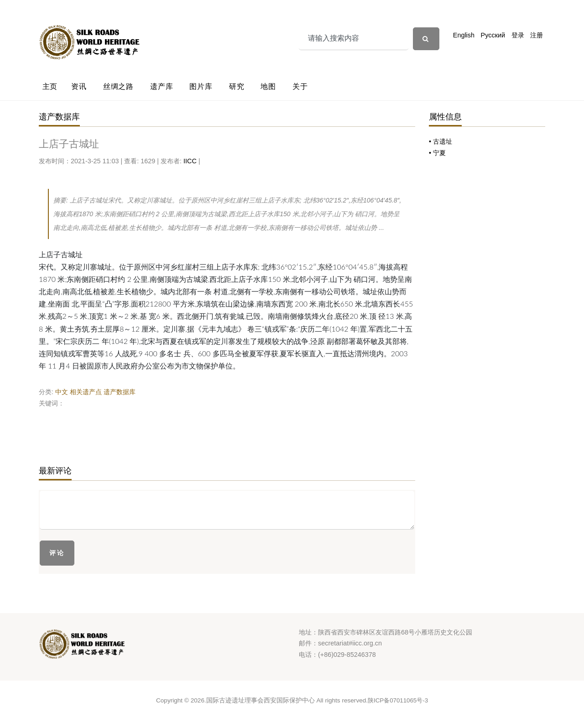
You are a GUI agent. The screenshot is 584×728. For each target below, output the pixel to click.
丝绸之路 (118, 86)
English (464, 35)
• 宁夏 (437, 153)
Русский (493, 35)
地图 (268, 86)
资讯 (79, 86)
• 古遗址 (441, 141)
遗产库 (162, 86)
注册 (537, 35)
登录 (518, 35)
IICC (190, 161)
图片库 (201, 86)
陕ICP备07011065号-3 (398, 700)
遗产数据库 (120, 392)
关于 (300, 86)
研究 (237, 86)
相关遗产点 (86, 392)
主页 (50, 86)
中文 (62, 392)
